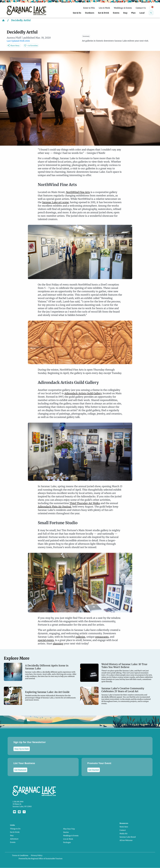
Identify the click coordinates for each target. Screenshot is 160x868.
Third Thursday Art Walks (85, 503)
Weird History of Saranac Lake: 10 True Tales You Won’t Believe (124, 666)
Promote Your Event (99, 767)
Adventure (17, 837)
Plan (132, 13)
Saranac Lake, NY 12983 (22, 806)
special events (46, 640)
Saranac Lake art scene (55, 202)
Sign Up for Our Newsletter (30, 746)
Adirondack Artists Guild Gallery (83, 393)
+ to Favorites (32, 46)
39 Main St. (17, 804)
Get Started (94, 770)
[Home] (3, 20)
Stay (123, 13)
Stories (67, 831)
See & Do (67, 13)
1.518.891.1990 (18, 802)
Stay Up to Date (22, 749)
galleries (80, 637)
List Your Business (24, 767)
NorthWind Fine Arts (78, 192)
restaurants (102, 637)
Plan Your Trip (70, 827)
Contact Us (141, 8)
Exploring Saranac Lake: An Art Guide (47, 692)
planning (58, 644)
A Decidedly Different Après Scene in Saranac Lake (47, 667)
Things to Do (18, 827)
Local (141, 13)
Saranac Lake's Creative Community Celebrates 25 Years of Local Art (123, 690)
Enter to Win (89, 8)
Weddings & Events (123, 8)
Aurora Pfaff (14, 38)
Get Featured (20, 770)
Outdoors (81, 13)
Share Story (15, 46)
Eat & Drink (98, 13)
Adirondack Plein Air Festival (54, 507)
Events (112, 13)
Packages (68, 841)
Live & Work (104, 8)
